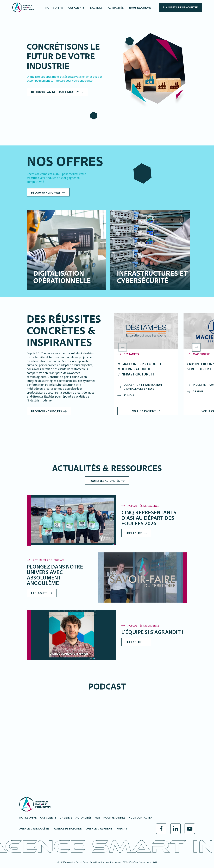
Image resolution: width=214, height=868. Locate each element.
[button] (196, 347)
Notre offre (28, 818)
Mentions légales (113, 862)
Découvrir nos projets (52, 412)
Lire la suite (139, 533)
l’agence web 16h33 (148, 862)
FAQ (97, 818)
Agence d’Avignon (99, 829)
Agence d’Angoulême (34, 829)
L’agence (66, 818)
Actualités (83, 818)
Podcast (123, 829)
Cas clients (48, 818)
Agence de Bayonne (68, 829)
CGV (125, 862)
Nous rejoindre (114, 818)
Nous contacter (140, 818)
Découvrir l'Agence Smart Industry (61, 92)
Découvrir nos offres (51, 193)
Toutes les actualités (107, 481)
